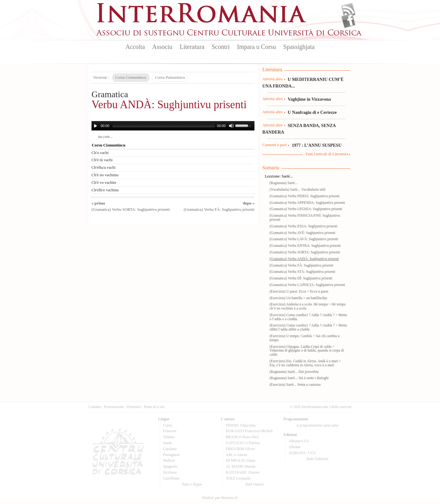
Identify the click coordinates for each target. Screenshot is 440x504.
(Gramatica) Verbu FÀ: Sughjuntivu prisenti (301, 265)
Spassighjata (299, 47)
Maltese (169, 460)
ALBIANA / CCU (302, 453)
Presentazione (114, 407)
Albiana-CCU (299, 441)
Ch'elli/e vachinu (105, 190)
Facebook (348, 21)
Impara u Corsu (256, 47)
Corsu (168, 425)
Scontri (221, 47)
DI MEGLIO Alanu (241, 460)
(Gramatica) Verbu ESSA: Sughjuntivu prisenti (304, 226)
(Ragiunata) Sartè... (284, 183)
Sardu (168, 443)
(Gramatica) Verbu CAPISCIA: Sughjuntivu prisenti (307, 285)
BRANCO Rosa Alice (242, 437)
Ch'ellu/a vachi (104, 167)
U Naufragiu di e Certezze (312, 112)
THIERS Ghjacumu (241, 425)
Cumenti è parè (275, 145)
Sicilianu (170, 472)
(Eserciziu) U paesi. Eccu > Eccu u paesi (299, 291)
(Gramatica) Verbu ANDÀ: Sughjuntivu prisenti (304, 259)
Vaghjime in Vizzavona (309, 99)
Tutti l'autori (254, 484)
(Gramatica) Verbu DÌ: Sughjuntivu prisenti (301, 278)
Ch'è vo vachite (104, 183)
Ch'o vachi (100, 153)
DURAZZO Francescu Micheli (249, 431)
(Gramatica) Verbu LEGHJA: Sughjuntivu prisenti (306, 209)
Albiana (295, 447)
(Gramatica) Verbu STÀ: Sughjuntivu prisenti (302, 272)
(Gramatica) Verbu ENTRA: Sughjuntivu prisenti (305, 246)
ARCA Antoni (237, 455)
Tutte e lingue (192, 484)
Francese (170, 431)
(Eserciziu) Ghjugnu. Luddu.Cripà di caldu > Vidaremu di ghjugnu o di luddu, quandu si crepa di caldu (307, 351)
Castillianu (171, 478)
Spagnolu (170, 466)
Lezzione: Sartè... (279, 176)
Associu (162, 47)
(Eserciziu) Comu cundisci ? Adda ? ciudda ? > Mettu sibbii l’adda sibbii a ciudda (308, 327)
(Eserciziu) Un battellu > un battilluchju (298, 298)
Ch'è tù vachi (102, 160)
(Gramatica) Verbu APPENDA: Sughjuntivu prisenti (307, 203)
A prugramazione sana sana (317, 425)
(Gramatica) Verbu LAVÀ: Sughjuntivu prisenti (304, 239)
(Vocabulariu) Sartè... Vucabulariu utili (298, 189)
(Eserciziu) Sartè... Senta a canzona (295, 385)
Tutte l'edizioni (317, 459)
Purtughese (172, 455)
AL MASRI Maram (241, 466)
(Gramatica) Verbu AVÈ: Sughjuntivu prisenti (302, 233)
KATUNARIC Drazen (243, 472)
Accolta (135, 47)
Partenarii (134, 407)
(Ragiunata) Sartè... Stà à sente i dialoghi (299, 378)
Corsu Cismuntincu (131, 77)
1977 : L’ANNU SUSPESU (317, 145)
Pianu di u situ (154, 407)
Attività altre (272, 79)
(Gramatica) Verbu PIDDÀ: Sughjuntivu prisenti (305, 196)
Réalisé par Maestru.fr (220, 498)
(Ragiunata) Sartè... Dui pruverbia (294, 372)
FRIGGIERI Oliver (241, 449)
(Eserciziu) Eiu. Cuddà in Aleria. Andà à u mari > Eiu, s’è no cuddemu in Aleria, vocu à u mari (305, 363)
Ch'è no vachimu (105, 175)
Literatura (192, 47)
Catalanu (170, 449)
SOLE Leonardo (238, 478)
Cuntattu (95, 407)
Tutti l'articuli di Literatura (327, 154)
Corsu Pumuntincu (170, 77)
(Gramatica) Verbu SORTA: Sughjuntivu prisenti (305, 252)
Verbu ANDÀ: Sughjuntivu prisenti (169, 105)
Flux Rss (348, 10)
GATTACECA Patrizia (243, 443)
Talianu (169, 437)
